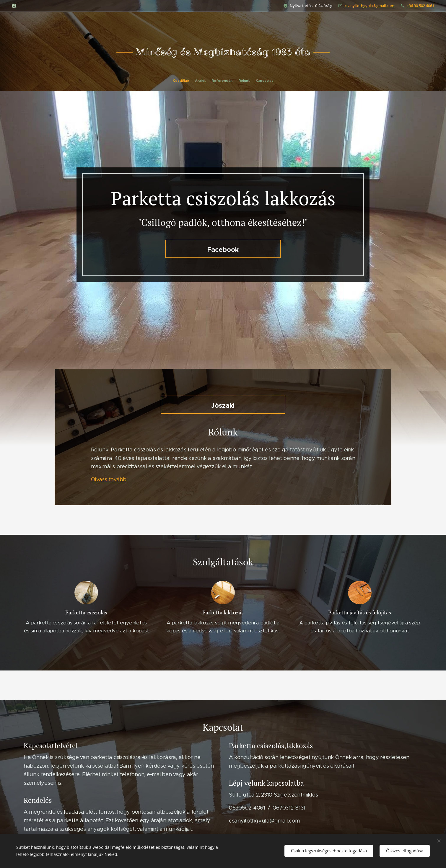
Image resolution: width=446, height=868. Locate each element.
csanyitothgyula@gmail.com (370, 6)
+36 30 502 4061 (420, 6)
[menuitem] (213, 81)
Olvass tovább (109, 479)
